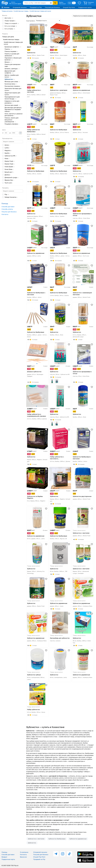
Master (10, 161)
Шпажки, (12, 69)
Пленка (11, 51)
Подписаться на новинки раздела (83, 16)
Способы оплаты (7, 209)
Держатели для (10, 72)
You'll (9, 183)
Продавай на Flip (36, 7)
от (6, 133)
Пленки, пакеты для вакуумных (11, 120)
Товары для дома (7, 11)
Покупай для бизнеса (52, 7)
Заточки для (12, 105)
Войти (61, 2)
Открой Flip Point (69, 7)
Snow (9, 169)
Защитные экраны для (12, 94)
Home (9, 167)
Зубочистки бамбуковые (57, 839)
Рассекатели (13, 86)
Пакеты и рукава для (12, 55)
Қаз (70, 3)
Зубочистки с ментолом (36, 839)
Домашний (12, 177)
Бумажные (13, 47)
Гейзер (11, 197)
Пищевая (12, 124)
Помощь (4, 852)
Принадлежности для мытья (12, 98)
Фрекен (9, 180)
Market (10, 164)
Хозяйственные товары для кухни (40, 11)
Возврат (4, 857)
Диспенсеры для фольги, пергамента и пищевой (13, 109)
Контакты (5, 214)
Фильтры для (12, 82)
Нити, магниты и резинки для (14, 115)
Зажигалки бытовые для (13, 89)
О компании (24, 852)
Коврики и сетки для (12, 102)
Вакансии (23, 857)
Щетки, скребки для (12, 76)
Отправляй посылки (20, 7)
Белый (9, 172)
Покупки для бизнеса (9, 212)
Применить (20, 133)
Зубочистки (32, 843)
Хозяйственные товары (21, 11)
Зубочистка (11, 156)
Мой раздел (62, 4)
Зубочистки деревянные (78, 839)
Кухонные (11, 84)
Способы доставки (8, 207)
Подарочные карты (85, 7)
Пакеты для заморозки (12, 65)
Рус (74, 3)
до (14, 133)
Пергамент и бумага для (13, 59)
